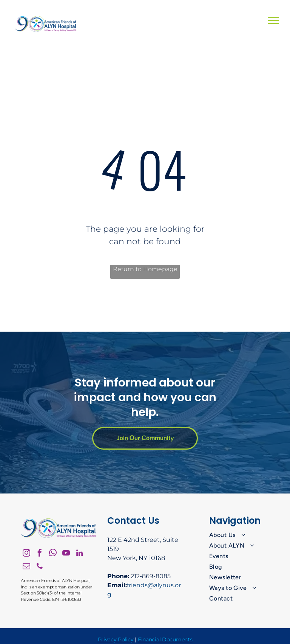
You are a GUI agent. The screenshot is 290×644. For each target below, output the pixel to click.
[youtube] (66, 554)
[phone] (40, 567)
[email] (26, 567)
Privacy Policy (116, 639)
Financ (146, 639)
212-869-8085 (151, 576)
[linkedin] (79, 554)
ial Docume (170, 639)
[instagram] (26, 554)
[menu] (273, 20)
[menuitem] (240, 535)
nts (188, 639)
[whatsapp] (53, 554)
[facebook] (40, 554)
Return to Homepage (145, 269)
